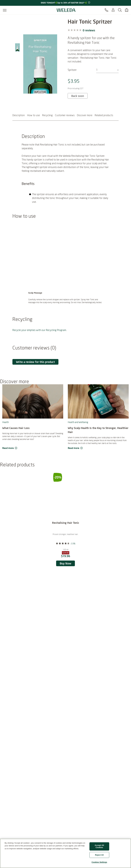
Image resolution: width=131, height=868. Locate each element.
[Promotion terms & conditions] (89, 3)
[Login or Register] (113, 10)
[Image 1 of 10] (17, 25)
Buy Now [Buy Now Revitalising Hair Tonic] (65, 571)
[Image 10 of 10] (17, 110)
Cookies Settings (99, 863)
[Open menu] (5, 10)
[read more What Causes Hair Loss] (33, 456)
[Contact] (106, 10)
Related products (104, 123)
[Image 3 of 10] (17, 44)
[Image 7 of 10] (17, 81)
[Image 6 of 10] (17, 72)
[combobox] (107, 70)
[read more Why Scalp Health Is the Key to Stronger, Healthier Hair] (98, 456)
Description (19, 123)
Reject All (99, 856)
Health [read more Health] (6, 430)
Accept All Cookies (99, 848)
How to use (33, 123)
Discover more (85, 123)
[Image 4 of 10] (17, 53)
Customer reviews (65, 123)
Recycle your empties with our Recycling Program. (39, 337)
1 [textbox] (97, 70)
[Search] (120, 10)
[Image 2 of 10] (17, 34)
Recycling (47, 123)
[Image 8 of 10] (17, 91)
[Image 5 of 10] (17, 62)
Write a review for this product (35, 369)
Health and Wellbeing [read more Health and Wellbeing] (78, 430)
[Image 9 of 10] (17, 100)
